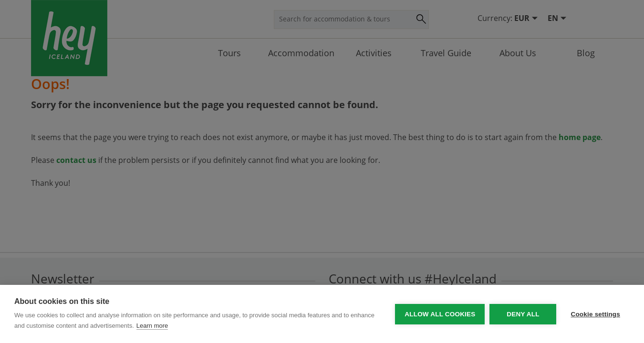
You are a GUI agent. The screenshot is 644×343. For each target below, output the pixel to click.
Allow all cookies (440, 314)
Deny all (523, 314)
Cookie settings (595, 314)
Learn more (152, 326)
